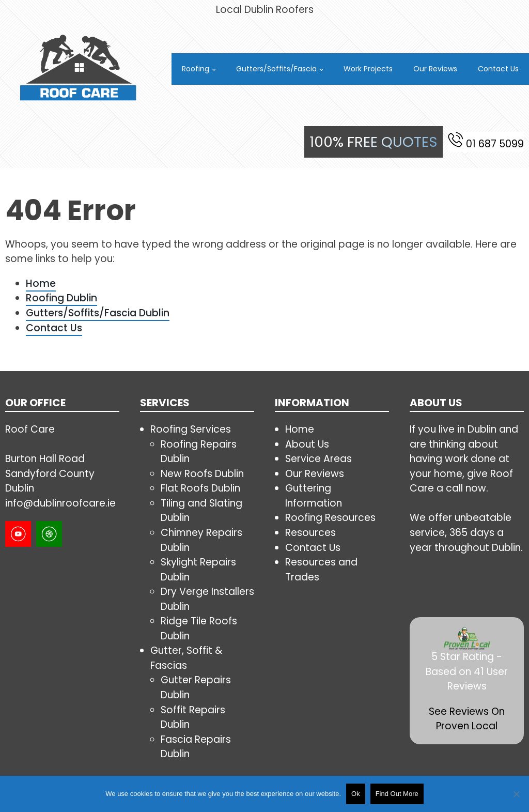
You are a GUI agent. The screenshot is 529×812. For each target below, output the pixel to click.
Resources (310, 533)
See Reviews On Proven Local (467, 719)
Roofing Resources (330, 518)
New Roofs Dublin (202, 474)
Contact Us (498, 69)
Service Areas (318, 459)
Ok (356, 794)
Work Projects (368, 69)
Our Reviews (435, 69)
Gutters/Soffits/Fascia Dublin (98, 313)
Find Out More (397, 794)
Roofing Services (191, 429)
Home (41, 284)
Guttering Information (314, 496)
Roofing (196, 69)
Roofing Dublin (61, 298)
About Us (307, 444)
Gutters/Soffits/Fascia (276, 69)
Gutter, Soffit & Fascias (186, 658)
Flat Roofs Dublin (200, 488)
